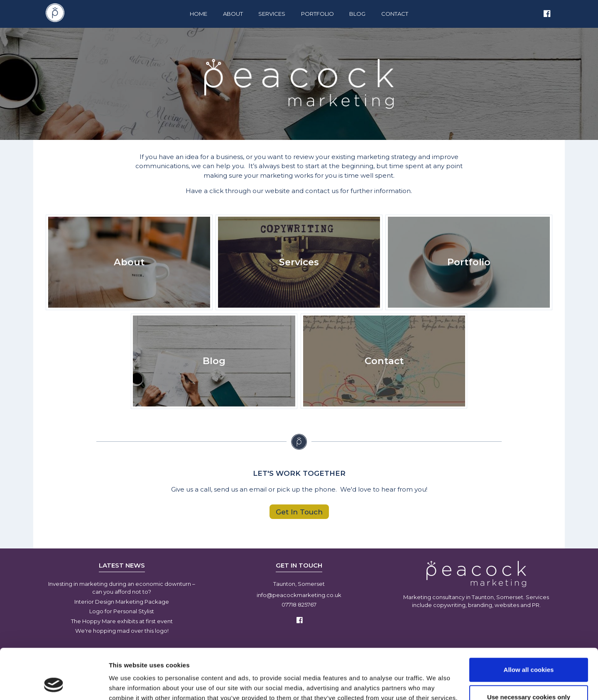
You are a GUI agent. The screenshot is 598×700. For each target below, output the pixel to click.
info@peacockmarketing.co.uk (299, 595)
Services (272, 14)
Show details (128, 684)
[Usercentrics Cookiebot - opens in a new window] (54, 684)
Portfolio (317, 14)
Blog (357, 14)
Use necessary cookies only (529, 650)
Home (199, 14)
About (233, 14)
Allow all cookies (529, 623)
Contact (395, 14)
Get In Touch (299, 512)
